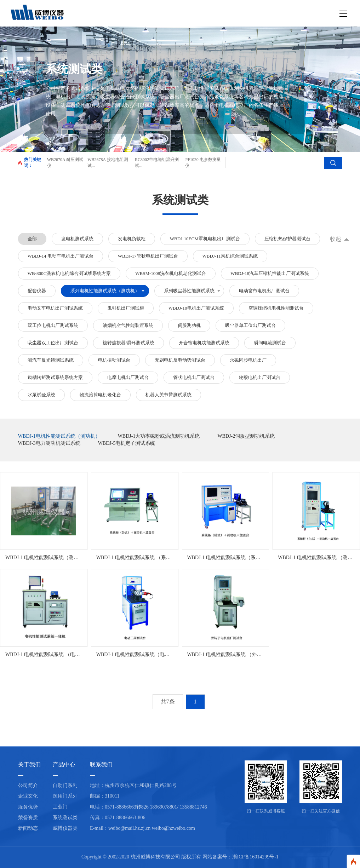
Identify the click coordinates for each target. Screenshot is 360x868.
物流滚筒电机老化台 (100, 395)
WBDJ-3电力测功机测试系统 (49, 443)
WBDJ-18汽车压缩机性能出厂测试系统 (270, 273)
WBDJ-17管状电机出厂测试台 (148, 256)
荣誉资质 (28, 818)
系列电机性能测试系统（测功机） (105, 291)
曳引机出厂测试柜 (126, 308)
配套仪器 (37, 291)
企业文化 (28, 796)
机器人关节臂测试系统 (168, 395)
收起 (336, 239)
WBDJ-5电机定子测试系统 (127, 443)
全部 (32, 239)
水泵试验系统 (41, 395)
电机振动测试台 (114, 360)
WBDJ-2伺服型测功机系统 (246, 436)
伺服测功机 (189, 325)
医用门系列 (65, 796)
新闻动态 (28, 828)
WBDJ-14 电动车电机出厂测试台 (61, 256)
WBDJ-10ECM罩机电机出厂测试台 (205, 239)
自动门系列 (65, 785)
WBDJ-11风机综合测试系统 (230, 256)
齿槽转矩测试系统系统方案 (55, 377)
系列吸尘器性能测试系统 (189, 291)
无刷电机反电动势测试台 (180, 360)
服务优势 (28, 807)
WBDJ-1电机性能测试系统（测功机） (59, 436)
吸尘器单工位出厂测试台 (250, 325)
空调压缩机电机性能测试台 (276, 308)
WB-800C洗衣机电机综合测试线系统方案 (69, 273)
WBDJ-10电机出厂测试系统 (196, 308)
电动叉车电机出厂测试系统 (55, 308)
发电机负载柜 (132, 239)
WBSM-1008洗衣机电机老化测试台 (171, 273)
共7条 (168, 702)
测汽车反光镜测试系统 (51, 360)
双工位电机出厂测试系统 (53, 325)
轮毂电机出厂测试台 (260, 377)
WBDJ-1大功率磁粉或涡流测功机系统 (159, 436)
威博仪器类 (65, 828)
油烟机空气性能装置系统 (128, 325)
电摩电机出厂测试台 (128, 377)
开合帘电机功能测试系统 (204, 343)
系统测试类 (65, 818)
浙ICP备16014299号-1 (255, 857)
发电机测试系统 (77, 239)
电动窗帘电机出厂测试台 (264, 291)
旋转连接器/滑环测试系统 (129, 343)
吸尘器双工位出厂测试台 (53, 343)
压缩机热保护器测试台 (287, 239)
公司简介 (28, 785)
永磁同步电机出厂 (248, 360)
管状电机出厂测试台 (194, 377)
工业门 (60, 807)
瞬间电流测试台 (270, 343)
